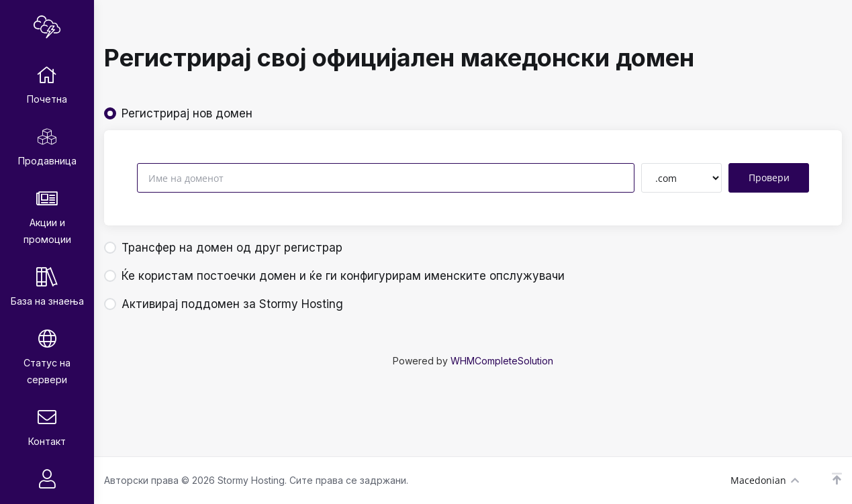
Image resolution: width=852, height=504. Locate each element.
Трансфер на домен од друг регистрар (223, 248)
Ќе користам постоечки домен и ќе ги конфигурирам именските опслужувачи (334, 276)
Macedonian (765, 480)
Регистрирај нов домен (178, 113)
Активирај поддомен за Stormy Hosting (224, 304)
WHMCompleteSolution (502, 361)
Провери (769, 178)
